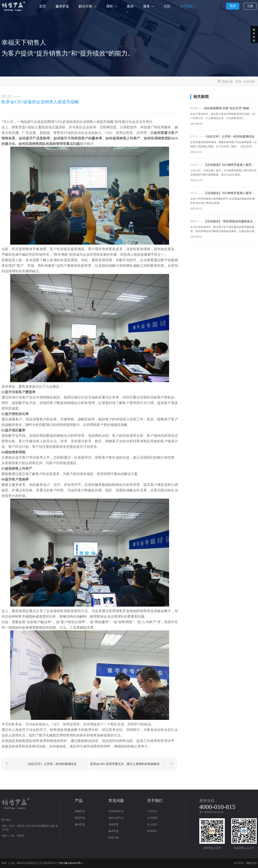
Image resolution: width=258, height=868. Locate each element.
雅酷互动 (252, 863)
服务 (147, 6)
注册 (250, 6)
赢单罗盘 (62, 6)
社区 (167, 6)
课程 (110, 6)
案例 (130, 6)
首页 (43, 6)
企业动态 (249, 82)
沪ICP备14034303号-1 (71, 863)
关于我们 (187, 6)
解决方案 (86, 6)
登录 (233, 6)
